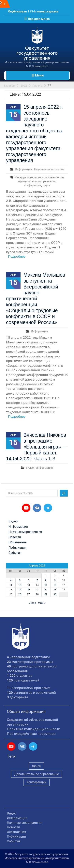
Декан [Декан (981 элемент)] (36, 766)
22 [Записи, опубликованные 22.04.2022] (46, 590)
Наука (46, 185)
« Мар (32, 603)
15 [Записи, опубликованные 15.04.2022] (46, 585)
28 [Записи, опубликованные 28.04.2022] (37, 594)
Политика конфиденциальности (34, 729)
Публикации (17, 548)
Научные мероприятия (49, 169)
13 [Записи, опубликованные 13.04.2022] (28, 585)
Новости (15, 537)
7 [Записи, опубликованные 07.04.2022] (37, 580)
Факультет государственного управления (37, 53)
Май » (42, 603)
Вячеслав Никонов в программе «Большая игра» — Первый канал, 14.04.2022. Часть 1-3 (37, 447)
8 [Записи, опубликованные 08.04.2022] (46, 580)
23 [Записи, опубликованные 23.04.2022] (55, 590)
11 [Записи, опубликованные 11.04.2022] (11, 585)
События (15, 553)
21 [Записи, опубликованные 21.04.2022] (37, 590)
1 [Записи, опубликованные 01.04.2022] (46, 576)
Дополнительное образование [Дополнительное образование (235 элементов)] (37, 774)
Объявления (18, 542)
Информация (23, 169)
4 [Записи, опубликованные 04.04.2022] (11, 580)
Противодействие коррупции (31, 734)
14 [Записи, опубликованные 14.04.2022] (37, 585)
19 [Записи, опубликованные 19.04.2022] (20, 590)
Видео (30, 468)
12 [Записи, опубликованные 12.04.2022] (20, 585)
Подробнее (17, 256)
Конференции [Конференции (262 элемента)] (36, 782)
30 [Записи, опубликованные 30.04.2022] (55, 594)
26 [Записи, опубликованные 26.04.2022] (20, 594)
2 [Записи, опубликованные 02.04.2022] (55, 576)
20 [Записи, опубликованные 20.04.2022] (28, 590)
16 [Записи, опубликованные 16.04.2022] (55, 585)
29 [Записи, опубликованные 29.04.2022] (46, 594)
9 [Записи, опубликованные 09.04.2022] (55, 580)
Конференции (32, 185)
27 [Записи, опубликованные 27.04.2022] (28, 594)
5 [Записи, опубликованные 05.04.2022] (20, 580)
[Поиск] (64, 493)
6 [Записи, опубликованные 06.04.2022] (29, 580)
